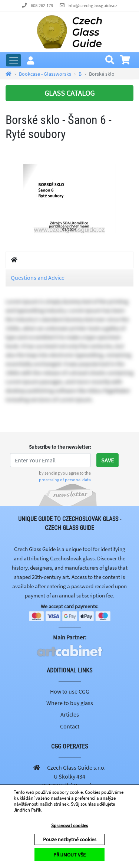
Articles (70, 714)
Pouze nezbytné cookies (70, 839)
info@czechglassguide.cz (92, 5)
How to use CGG (70, 691)
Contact (70, 726)
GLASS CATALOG (69, 93)
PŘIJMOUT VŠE (69, 855)
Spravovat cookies (69, 826)
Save (107, 460)
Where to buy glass (70, 703)
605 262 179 (42, 5)
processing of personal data (65, 480)
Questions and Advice (38, 278)
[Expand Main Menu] (14, 60)
